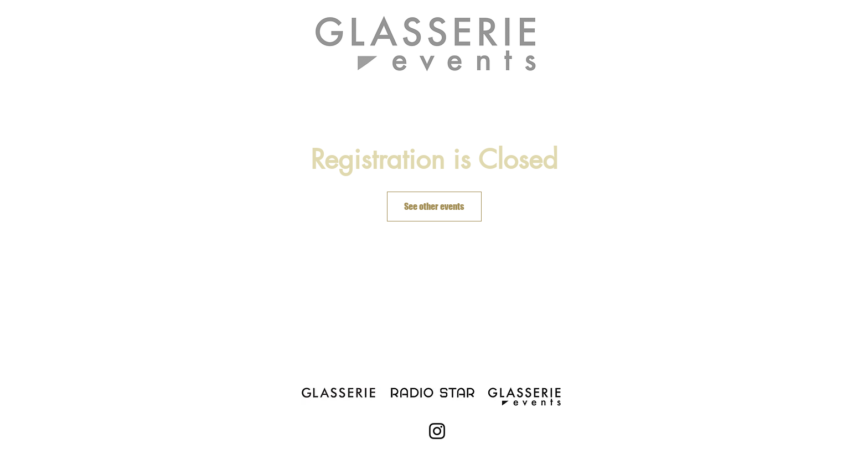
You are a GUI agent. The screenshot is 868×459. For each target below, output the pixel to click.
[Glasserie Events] (526, 396)
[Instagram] (437, 431)
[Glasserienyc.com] (340, 391)
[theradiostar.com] (430, 391)
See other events (434, 206)
